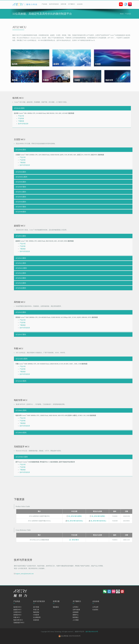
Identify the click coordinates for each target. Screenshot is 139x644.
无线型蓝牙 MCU (19, 625)
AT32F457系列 (21, 207)
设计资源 (36, 609)
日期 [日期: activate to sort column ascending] (126, 512)
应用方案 (63, 4)
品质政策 (76, 614)
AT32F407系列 (21, 187)
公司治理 (95, 609)
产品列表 (21, 118)
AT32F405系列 (21, 182)
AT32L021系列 (19, 108)
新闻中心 (76, 617)
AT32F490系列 (21, 212)
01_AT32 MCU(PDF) (75, 517)
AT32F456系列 (21, 202)
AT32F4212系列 (21, 268)
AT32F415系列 (21, 258)
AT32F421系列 (21, 263)
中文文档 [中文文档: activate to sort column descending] (74, 512)
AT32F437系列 (21, 334)
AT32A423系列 (21, 381)
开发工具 (36, 612)
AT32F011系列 (21, 236)
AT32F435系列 (21, 312)
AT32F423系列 (21, 278)
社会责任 (95, 612)
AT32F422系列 (21, 273)
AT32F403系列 (21, 172)
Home (122, 14)
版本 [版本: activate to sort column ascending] (115, 512)
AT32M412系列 (21, 410)
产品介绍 (21, 116)
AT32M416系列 (21, 433)
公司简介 (76, 609)
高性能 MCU (17, 617)
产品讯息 (44, 4)
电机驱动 (56, 609)
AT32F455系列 (21, 197)
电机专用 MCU (18, 622)
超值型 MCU (17, 612)
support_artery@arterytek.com (25, 576)
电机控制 (36, 614)
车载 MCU (17, 619)
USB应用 (36, 617)
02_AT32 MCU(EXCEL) (75, 522)
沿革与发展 (76, 612)
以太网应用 (37, 619)
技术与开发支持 (54, 4)
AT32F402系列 (21, 150)
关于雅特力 (72, 4)
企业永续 (80, 4)
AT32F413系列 (21, 192)
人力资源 (76, 622)
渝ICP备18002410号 (92, 634)
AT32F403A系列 (21, 177)
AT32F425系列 (21, 283)
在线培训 (36, 622)
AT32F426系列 (21, 288)
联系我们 (76, 619)
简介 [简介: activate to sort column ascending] (39, 512)
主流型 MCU (17, 614)
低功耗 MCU (17, 609)
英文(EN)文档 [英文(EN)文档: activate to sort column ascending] (97, 512)
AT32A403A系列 (21, 359)
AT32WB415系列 (22, 457)
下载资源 (21, 121)
